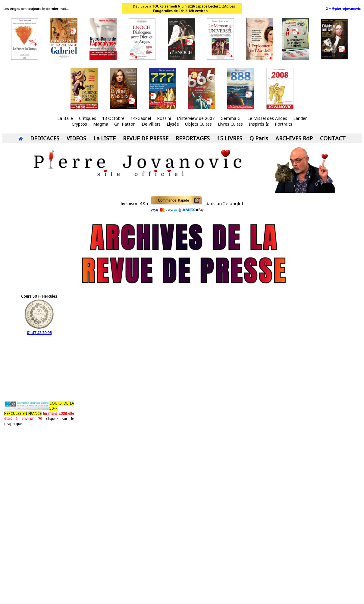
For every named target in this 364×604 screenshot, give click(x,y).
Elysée (173, 124)
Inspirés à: (259, 124)
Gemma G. (231, 118)
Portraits (284, 124)
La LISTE (105, 138)
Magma (101, 124)
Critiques (88, 118)
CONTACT (333, 138)
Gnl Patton (125, 124)
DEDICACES (45, 138)
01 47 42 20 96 (39, 330)
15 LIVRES (230, 138)
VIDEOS (76, 138)
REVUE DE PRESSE (146, 138)
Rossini (164, 118)
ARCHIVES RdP (294, 138)
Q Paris (259, 138)
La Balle (65, 118)
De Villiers (151, 124)
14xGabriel (141, 118)
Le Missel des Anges (267, 118)
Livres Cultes (230, 124)
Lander (300, 118)
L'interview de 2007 (196, 118)
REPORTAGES (193, 138)
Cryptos (79, 124)
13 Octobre (113, 118)
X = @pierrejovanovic (343, 9)
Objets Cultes (198, 124)
